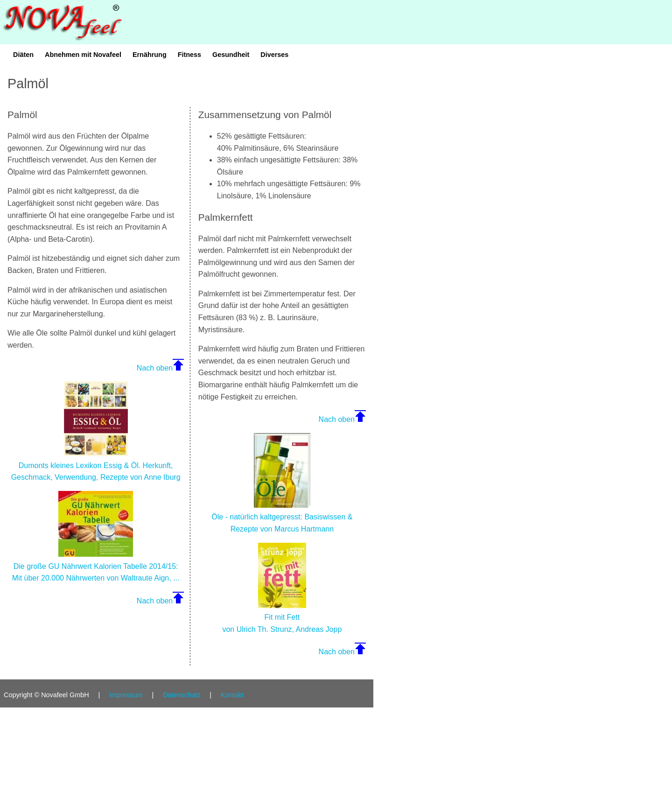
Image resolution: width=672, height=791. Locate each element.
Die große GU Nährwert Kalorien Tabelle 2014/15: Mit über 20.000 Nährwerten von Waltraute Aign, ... (96, 566)
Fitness (189, 55)
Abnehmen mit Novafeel (83, 55)
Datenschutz (182, 695)
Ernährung (150, 55)
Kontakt (232, 695)
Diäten (23, 55)
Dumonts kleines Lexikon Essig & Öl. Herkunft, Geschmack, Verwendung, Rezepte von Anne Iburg (96, 465)
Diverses (274, 55)
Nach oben (155, 368)
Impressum (126, 695)
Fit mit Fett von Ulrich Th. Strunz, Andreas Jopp (282, 617)
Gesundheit (231, 55)
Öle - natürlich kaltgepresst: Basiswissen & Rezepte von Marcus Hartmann (282, 517)
